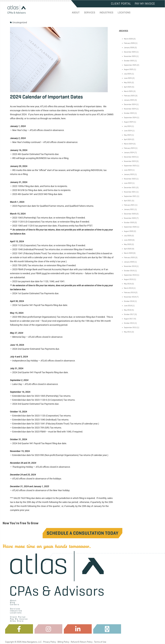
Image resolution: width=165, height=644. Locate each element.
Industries (16, 611)
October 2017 (129, 314)
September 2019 (130, 275)
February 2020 (129, 258)
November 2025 (130, 56)
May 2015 (128, 332)
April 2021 (128, 201)
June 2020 (128, 240)
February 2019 (129, 293)
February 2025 (129, 96)
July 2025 (128, 74)
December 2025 (130, 52)
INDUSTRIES (106, 13)
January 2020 (129, 262)
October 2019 (129, 271)
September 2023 (130, 166)
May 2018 (128, 310)
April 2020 (128, 249)
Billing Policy (63, 642)
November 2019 (130, 266)
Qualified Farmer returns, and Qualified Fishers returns (67, 206)
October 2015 (129, 323)
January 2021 (129, 209)
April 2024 (128, 139)
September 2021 (130, 196)
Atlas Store (17, 621)
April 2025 (128, 87)
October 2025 (129, 61)
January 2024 (129, 153)
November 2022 (130, 179)
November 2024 (130, 109)
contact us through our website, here (47, 118)
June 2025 (128, 78)
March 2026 (128, 39)
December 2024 (130, 104)
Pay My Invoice (145, 4)
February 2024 (129, 148)
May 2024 (128, 135)
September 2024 (130, 118)
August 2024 (129, 122)
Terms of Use (100, 642)
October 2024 (129, 113)
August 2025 (129, 69)
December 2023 (130, 157)
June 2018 (128, 306)
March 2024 (128, 144)
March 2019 (128, 288)
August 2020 (129, 231)
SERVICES (90, 13)
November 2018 (130, 297)
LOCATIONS (124, 13)
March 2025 (128, 91)
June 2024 (128, 131)
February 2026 (129, 43)
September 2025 (130, 65)
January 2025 (129, 100)
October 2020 (129, 223)
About (13, 601)
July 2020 (128, 236)
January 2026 (129, 48)
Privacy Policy (50, 642)
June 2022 (128, 183)
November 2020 (130, 218)
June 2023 (128, 170)
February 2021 (129, 205)
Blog (13, 603)
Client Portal (121, 4)
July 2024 (128, 126)
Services (15, 609)
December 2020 (130, 214)
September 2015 (130, 327)
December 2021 (130, 188)
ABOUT (76, 13)
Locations (16, 613)
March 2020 (128, 253)
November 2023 (130, 161)
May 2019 (128, 284)
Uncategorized (20, 22)
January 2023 (129, 174)
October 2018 (129, 301)
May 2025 (128, 83)
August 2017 (129, 319)
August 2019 (129, 279)
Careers (15, 605)
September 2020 (130, 227)
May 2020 (128, 244)
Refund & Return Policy (82, 642)
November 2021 (130, 192)
